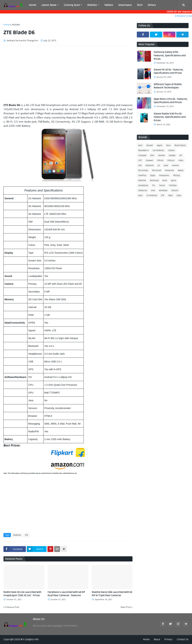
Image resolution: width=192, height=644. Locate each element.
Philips (177, 176)
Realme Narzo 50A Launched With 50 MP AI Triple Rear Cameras (112, 594)
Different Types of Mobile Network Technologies (168, 86)
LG (159, 165)
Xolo (140, 196)
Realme (142, 181)
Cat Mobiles (158, 150)
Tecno (162, 186)
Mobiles (16, 25)
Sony (165, 181)
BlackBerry (144, 150)
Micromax (143, 170)
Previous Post (12, 607)
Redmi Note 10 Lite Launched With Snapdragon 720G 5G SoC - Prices (22, 594)
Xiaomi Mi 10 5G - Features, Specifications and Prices (169, 71)
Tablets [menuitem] (109, 5)
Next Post (126, 607)
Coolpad (142, 155)
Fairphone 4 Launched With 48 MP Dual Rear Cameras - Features (66, 594)
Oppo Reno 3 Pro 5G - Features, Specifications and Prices (171, 101)
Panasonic (164, 176)
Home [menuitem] (33, 5)
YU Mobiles (152, 196)
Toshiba (173, 186)
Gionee (162, 155)
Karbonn (150, 165)
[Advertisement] (68, 74)
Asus (168, 145)
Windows (163, 191)
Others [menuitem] (152, 5)
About (157, 639)
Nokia (181, 170)
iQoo (179, 196)
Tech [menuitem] (140, 5)
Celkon (171, 150)
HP (181, 155)
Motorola (169, 170)
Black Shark (180, 145)
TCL (154, 186)
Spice (174, 181)
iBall (170, 196)
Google (172, 155)
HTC (140, 160)
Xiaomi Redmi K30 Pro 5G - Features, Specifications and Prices (170, 117)
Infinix (160, 160)
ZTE (27, 535)
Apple (160, 145)
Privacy (168, 639)
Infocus (171, 160)
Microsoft (157, 170)
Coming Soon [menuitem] (72, 5)
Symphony (143, 186)
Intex (181, 160)
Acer (140, 145)
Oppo (153, 176)
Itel (140, 165)
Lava (166, 165)
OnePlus (142, 176)
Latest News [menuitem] (49, 5)
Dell (152, 155)
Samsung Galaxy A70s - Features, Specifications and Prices (170, 55)
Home (7, 25)
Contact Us (183, 639)
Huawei (150, 160)
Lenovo (175, 165)
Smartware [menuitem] (125, 5)
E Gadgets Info (31, 639)
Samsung (154, 181)
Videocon (143, 191)
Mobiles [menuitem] (92, 5)
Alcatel (150, 145)
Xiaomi (175, 191)
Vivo (153, 191)
